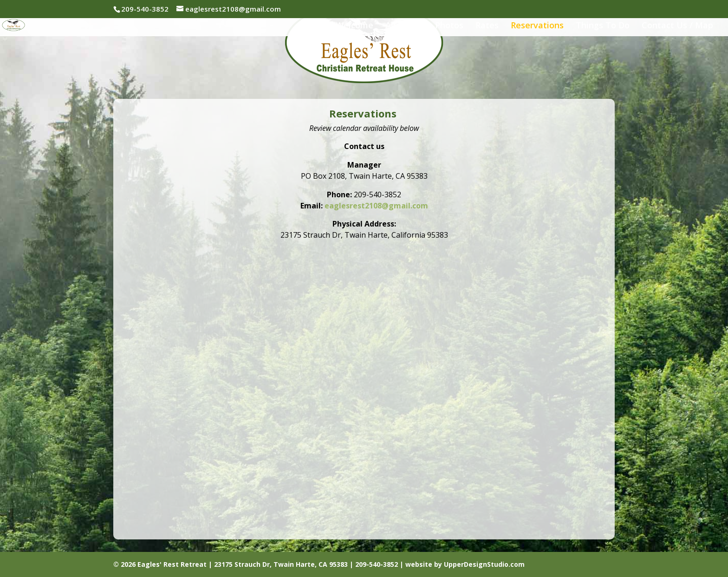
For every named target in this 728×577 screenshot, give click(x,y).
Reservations (537, 26)
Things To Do (603, 26)
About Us (404, 26)
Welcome (354, 26)
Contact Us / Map (677, 26)
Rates (487, 26)
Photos (449, 26)
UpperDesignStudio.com (484, 564)
